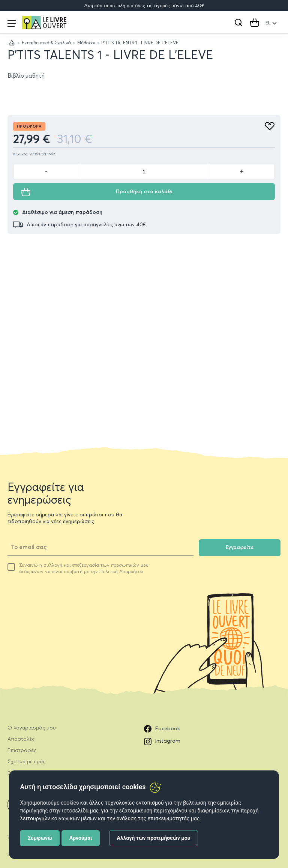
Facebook (162, 729)
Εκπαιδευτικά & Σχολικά (46, 43)
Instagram (162, 742)
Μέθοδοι (86, 43)
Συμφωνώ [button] (40, 838)
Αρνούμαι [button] (81, 838)
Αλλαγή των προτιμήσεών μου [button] (154, 838)
